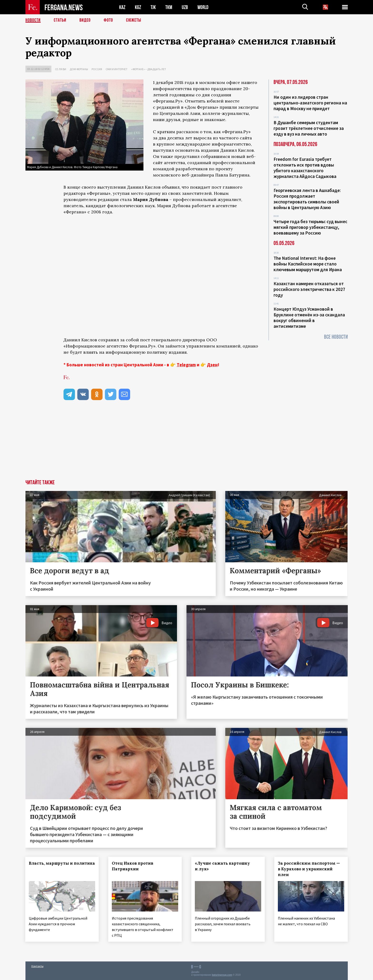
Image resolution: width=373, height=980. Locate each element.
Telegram (186, 365)
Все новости (336, 337)
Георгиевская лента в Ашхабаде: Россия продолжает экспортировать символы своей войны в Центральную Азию (307, 199)
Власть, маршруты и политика (62, 863)
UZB (185, 7)
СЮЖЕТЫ (134, 20)
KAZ (122, 7)
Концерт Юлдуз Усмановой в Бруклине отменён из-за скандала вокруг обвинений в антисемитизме (309, 318)
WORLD (203, 7)
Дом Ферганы (79, 69)
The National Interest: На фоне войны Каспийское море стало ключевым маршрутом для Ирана (308, 264)
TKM (169, 7)
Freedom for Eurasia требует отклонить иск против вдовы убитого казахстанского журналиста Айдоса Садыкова (305, 168)
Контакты (37, 966)
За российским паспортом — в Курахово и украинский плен (309, 869)
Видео (85, 20)
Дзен (212, 365)
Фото (108, 20)
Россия (97, 69)
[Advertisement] (186, 444)
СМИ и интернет (117, 69)
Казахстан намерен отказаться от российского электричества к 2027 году (309, 289)
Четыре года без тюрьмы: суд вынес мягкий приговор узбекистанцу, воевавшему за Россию (310, 227)
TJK (153, 7)
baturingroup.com (222, 975)
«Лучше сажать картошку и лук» (222, 866)
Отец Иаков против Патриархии (133, 866)
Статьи (60, 20)
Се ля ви (61, 69)
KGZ (138, 7)
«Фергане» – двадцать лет (149, 69)
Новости (33, 20)
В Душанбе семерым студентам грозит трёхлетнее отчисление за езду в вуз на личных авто (309, 128)
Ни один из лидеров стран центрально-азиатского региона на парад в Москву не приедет (310, 103)
